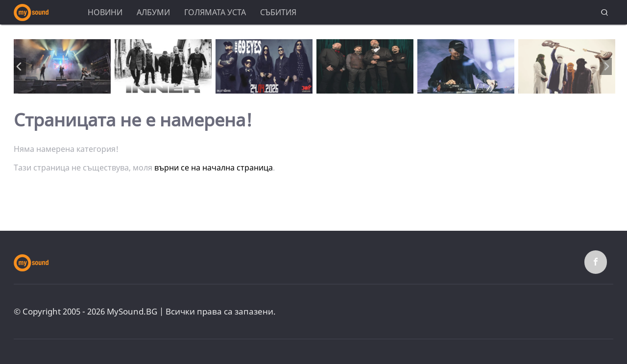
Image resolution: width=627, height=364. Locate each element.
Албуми (153, 12)
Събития (278, 12)
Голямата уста (215, 12)
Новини (105, 12)
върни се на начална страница (214, 168)
